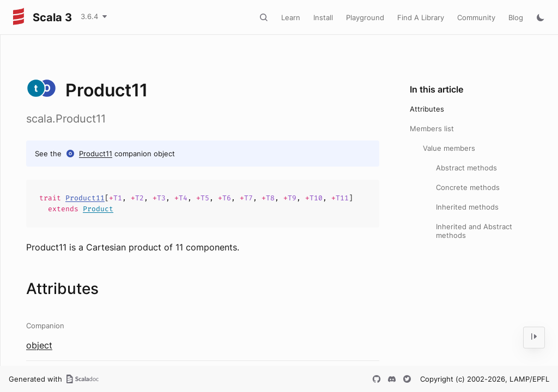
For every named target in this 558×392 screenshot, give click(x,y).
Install (323, 17)
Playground (365, 17)
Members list (432, 128)
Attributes (427, 109)
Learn (291, 17)
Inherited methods (467, 207)
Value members (449, 148)
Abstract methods (466, 168)
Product (98, 209)
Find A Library (421, 17)
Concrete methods (468, 187)
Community (476, 17)
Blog (516, 17)
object (39, 345)
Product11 (96, 154)
